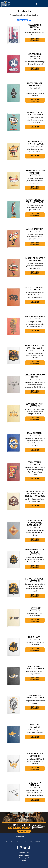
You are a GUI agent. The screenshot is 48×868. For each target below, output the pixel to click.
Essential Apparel (24, 858)
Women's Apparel (24, 855)
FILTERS (24, 20)
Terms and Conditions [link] (17, 842)
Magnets (24, 860)
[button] (37, 4)
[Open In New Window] (24, 823)
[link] (18, 848)
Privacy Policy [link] (29, 842)
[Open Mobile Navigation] (43, 4)
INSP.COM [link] (38, 842)
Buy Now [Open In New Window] (35, 40)
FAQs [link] (8, 842)
